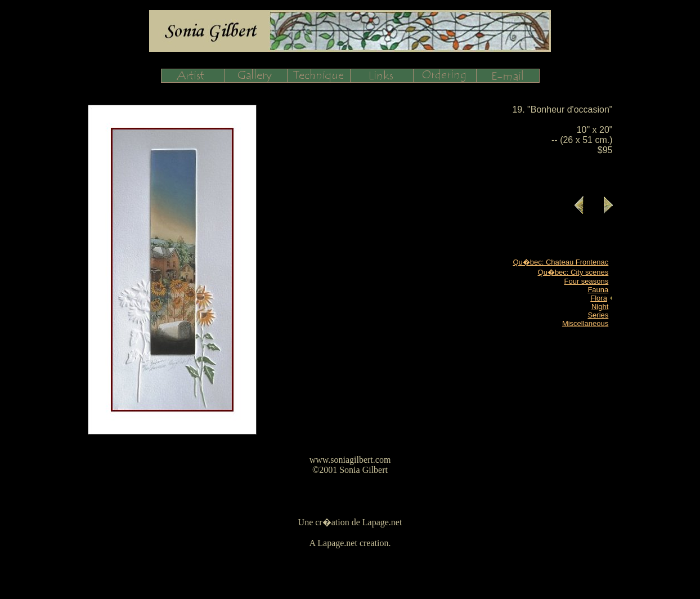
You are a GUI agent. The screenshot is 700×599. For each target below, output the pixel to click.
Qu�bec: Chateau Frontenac (560, 262)
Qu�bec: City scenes (573, 272)
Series (598, 315)
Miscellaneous (585, 323)
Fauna (598, 290)
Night (600, 307)
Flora (599, 298)
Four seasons (587, 281)
